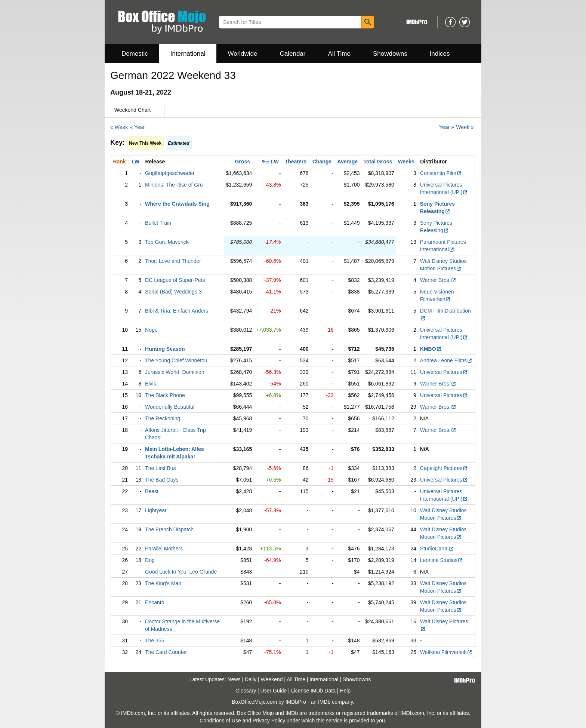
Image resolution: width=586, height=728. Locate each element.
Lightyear (156, 510)
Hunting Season (165, 349)
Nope (151, 330)
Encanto (155, 602)
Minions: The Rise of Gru (174, 185)
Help (345, 691)
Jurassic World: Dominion (175, 372)
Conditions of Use (220, 721)
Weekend (272, 679)
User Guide (274, 691)
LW (135, 162)
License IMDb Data (313, 691)
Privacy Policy (269, 721)
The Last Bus (161, 468)
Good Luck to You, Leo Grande (181, 572)
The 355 (155, 641)
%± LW (270, 162)
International (188, 54)
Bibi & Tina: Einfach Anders (177, 311)
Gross (243, 162)
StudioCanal (437, 549)
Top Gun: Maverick (167, 242)
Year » (447, 127)
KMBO (431, 349)
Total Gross (378, 162)
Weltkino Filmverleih (446, 652)
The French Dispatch (169, 529)
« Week (119, 127)
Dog (150, 560)
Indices (440, 54)
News (234, 679)
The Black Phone (165, 395)
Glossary (246, 691)
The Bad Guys (162, 480)
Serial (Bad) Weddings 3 (173, 292)
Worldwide (242, 54)
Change (322, 162)
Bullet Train (158, 223)
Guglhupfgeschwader (170, 173)
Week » (465, 127)
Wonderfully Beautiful (170, 407)
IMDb (324, 702)
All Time (339, 54)
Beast (152, 491)
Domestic (135, 54)
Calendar (293, 54)
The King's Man (163, 583)
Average (347, 162)
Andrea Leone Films (446, 360)
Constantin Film (441, 173)
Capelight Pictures (444, 468)
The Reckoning (163, 418)
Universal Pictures (444, 372)
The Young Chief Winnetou (176, 360)
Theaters (296, 162)
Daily (251, 679)
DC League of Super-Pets (175, 280)
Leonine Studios (442, 560)
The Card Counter (166, 652)
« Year (138, 127)
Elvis (151, 384)
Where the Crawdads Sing (177, 204)
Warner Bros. (438, 280)
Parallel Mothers (164, 549)
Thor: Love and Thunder (173, 261)
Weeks (406, 162)
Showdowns (390, 54)
